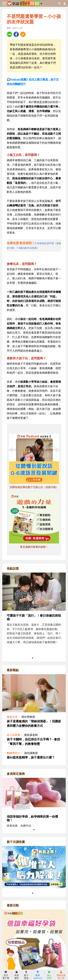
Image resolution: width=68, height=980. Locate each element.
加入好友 (49, 975)
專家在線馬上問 (61, 975)
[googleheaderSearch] (60, 3)
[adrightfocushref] (34, 617)
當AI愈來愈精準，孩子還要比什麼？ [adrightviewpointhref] (31, 757)
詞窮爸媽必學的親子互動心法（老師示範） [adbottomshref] (34, 487)
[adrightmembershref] (34, 794)
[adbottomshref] (34, 459)
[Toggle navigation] (4, 4)
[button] (41, 3)
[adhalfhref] (34, 245)
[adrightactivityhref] (34, 952)
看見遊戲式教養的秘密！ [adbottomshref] (34, 547)
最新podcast (38, 975)
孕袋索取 (17, 975)
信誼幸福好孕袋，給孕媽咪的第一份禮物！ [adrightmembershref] (32, 818)
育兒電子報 (6, 975)
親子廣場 (26, 975)
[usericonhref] (63, 3)
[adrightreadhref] (34, 867)
